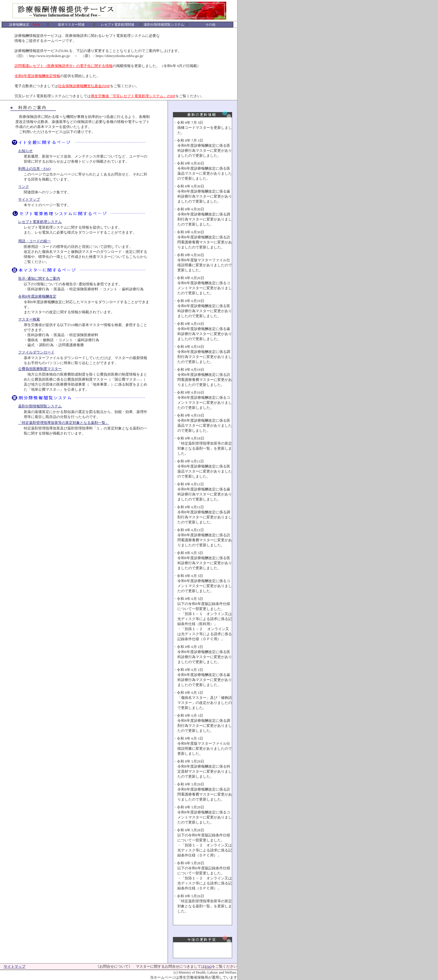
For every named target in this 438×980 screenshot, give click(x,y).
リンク (24, 187)
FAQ (208, 966)
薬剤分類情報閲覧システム (40, 406)
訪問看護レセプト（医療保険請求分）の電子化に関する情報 (64, 66)
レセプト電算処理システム (40, 222)
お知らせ (25, 151)
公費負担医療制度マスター (40, 369)
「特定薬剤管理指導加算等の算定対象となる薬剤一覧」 (64, 423)
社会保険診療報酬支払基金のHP (84, 86)
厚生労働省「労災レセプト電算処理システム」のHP (133, 96)
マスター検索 (29, 319)
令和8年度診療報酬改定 (37, 296)
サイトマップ (29, 199)
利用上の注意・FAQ (34, 169)
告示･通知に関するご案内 (39, 278)
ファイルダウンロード (36, 352)
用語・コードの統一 (34, 241)
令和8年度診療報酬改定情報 (37, 76)
